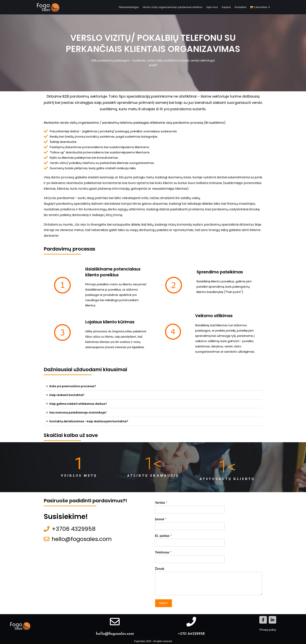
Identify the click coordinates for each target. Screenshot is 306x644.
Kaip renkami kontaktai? (67, 395)
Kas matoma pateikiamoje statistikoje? (78, 413)
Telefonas (163, 552)
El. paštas (163, 536)
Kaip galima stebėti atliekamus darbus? (78, 404)
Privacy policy (268, 630)
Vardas (161, 503)
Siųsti (164, 603)
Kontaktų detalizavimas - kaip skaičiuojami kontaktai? (89, 421)
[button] (153, 386)
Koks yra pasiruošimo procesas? (73, 386)
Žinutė (160, 569)
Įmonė (161, 519)
